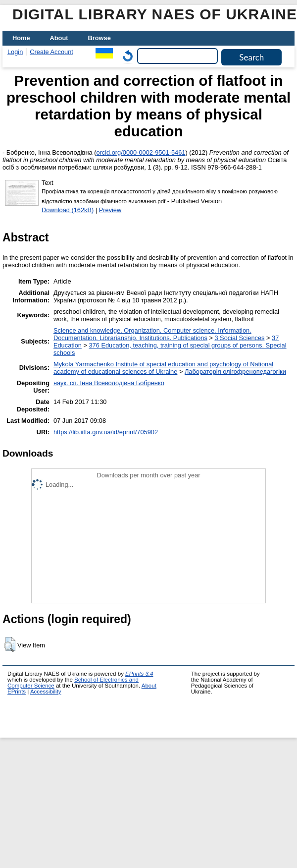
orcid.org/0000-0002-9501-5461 (141, 152)
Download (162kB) (68, 210)
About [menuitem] (59, 38)
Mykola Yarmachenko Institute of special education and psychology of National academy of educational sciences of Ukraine (163, 368)
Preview (110, 210)
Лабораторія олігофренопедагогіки (235, 372)
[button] (10, 644)
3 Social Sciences (239, 338)
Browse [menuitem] (99, 38)
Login (15, 52)
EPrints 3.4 (139, 674)
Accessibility (46, 692)
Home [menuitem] (21, 38)
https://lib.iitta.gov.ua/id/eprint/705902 (106, 432)
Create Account (51, 52)
